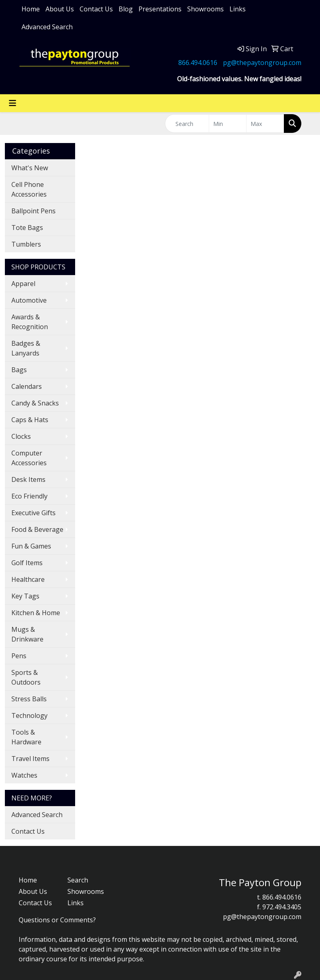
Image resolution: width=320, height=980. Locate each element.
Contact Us (96, 9)
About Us (60, 9)
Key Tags (25, 596)
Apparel (23, 284)
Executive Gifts (34, 513)
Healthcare (28, 579)
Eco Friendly (29, 496)
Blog (126, 9)
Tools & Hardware (26, 737)
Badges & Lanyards (26, 348)
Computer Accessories (29, 458)
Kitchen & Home (36, 613)
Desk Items (28, 479)
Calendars (27, 386)
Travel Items (30, 759)
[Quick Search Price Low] (228, 124)
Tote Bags (27, 228)
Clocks (21, 436)
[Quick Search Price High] (265, 124)
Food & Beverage (37, 529)
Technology (29, 715)
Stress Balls (29, 699)
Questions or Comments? (57, 920)
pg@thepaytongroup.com (262, 63)
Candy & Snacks (35, 403)
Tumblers (26, 244)
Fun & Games (31, 546)
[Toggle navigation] (13, 103)
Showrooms (205, 9)
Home (31, 9)
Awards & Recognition (30, 322)
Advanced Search (47, 27)
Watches (24, 775)
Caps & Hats (30, 420)
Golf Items (27, 563)
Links (238, 9)
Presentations (160, 9)
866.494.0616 (198, 63)
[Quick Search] (187, 124)
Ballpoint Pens (34, 211)
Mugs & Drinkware (27, 634)
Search (78, 880)
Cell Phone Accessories (29, 189)
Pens (19, 656)
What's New (30, 168)
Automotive (29, 300)
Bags (19, 370)
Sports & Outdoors (26, 677)
